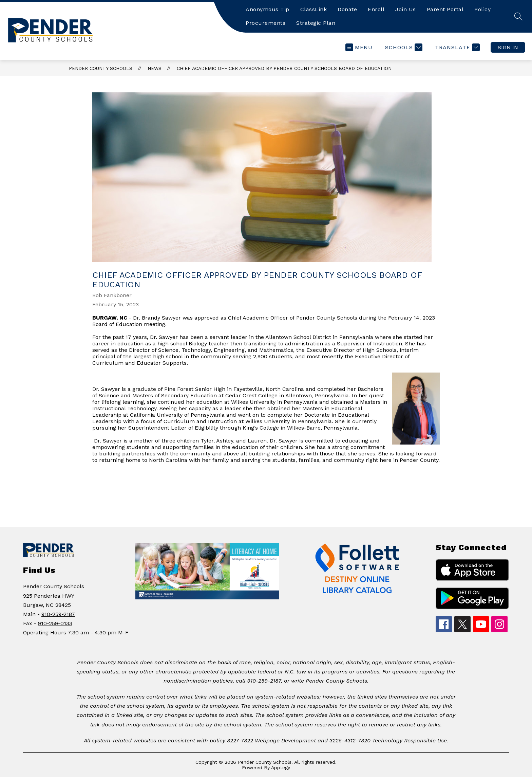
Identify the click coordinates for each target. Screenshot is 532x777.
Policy (482, 9)
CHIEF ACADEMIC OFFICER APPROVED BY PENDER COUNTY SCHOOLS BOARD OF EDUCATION (284, 68)
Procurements (265, 23)
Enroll (376, 9)
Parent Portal (445, 9)
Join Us (406, 9)
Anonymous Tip (268, 9)
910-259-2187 (58, 614)
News (155, 68)
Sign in (508, 47)
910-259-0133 (55, 623)
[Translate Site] (457, 47)
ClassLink (314, 9)
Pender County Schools (101, 68)
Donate (347, 9)
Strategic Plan (316, 23)
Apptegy (281, 767)
